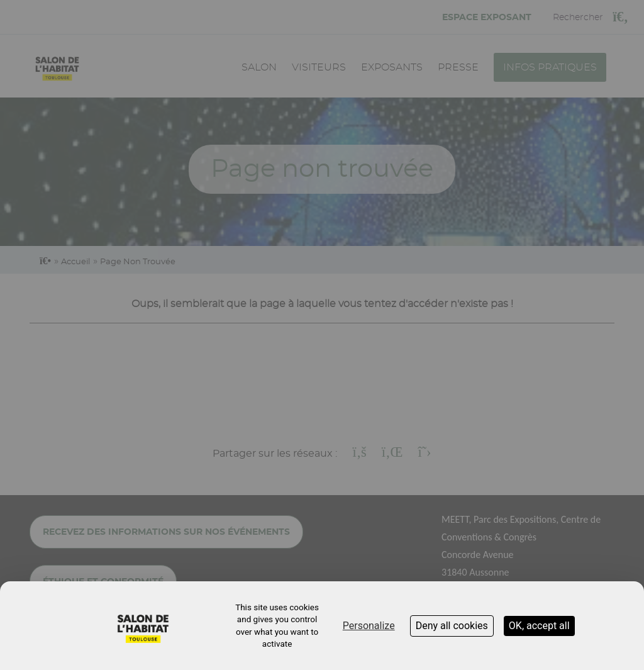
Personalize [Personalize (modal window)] (369, 626)
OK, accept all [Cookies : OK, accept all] (539, 626)
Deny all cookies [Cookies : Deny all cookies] (452, 626)
